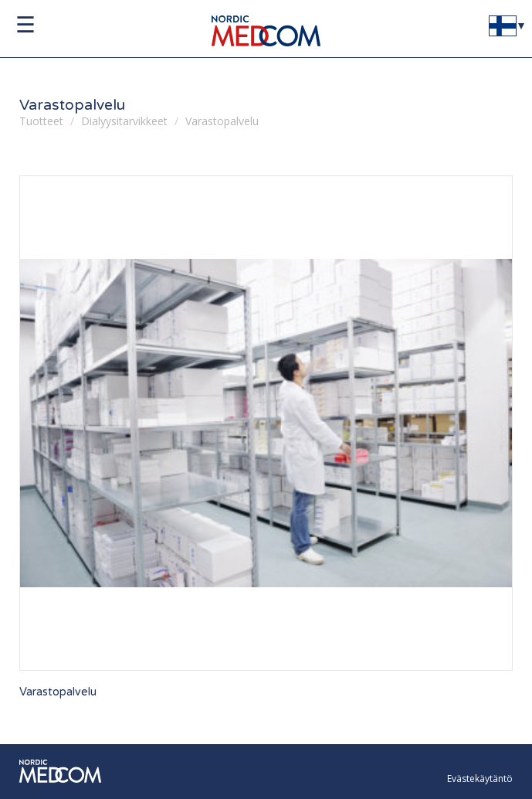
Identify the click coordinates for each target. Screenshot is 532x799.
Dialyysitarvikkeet (124, 121)
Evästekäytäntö (480, 779)
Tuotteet (41, 121)
